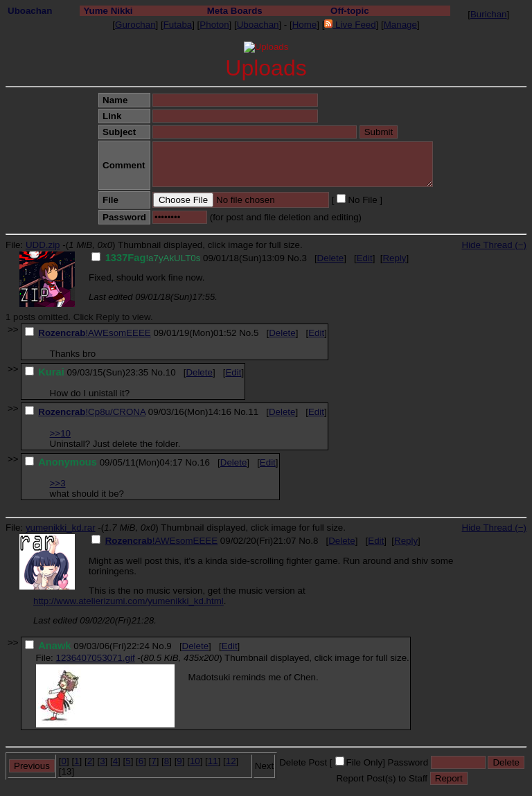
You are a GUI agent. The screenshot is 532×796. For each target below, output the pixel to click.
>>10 (60, 433)
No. (295, 258)
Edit (365, 258)
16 (205, 462)
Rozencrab (62, 333)
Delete (331, 258)
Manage (400, 25)
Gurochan (135, 25)
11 (253, 412)
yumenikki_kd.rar (61, 528)
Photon (214, 25)
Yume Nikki (108, 11)
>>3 (58, 483)
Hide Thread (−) (494, 245)
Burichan (489, 14)
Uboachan (30, 11)
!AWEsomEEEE (118, 333)
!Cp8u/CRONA (115, 412)
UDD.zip (43, 245)
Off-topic (350, 11)
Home (305, 25)
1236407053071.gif (95, 658)
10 (171, 372)
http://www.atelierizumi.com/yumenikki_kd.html (128, 601)
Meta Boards (235, 11)
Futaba (178, 25)
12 (231, 761)
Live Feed (350, 25)
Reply (394, 258)
